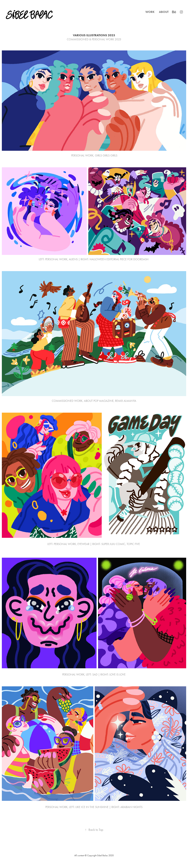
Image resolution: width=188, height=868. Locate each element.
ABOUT (164, 12)
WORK (150, 12)
